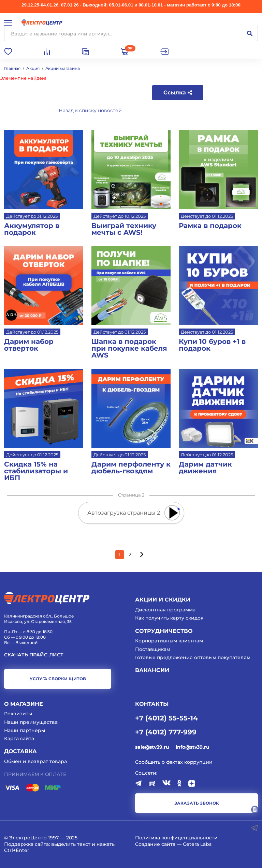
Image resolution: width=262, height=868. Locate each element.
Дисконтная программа (165, 610)
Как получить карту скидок (169, 618)
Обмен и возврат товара (35, 761)
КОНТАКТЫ (152, 704)
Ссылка (178, 93)
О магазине (24, 704)
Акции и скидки (163, 600)
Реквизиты (18, 714)
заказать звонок (197, 803)
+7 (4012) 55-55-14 (166, 718)
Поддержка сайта (26, 844)
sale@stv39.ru (152, 747)
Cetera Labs (197, 844)
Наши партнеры (25, 730)
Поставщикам (153, 649)
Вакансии (152, 670)
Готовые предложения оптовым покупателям (193, 657)
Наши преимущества (31, 722)
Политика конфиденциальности (176, 838)
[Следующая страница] (141, 555)
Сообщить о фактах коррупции (174, 762)
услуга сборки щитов (58, 679)
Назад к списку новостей (90, 110)
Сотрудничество (164, 631)
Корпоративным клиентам (169, 641)
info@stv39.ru (192, 747)
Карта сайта (19, 738)
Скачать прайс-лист (34, 655)
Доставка (20, 751)
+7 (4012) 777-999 (166, 732)
